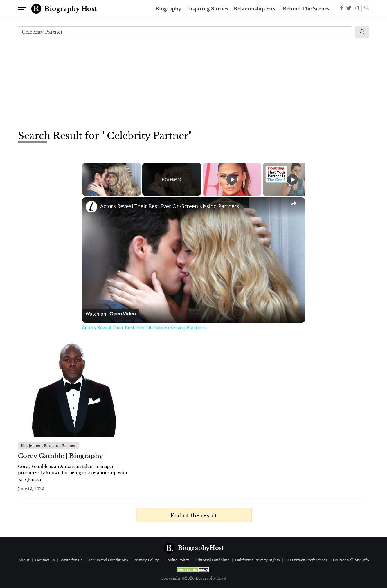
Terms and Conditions (108, 560)
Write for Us (71, 560)
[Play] (232, 179)
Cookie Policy (177, 560)
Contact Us (45, 560)
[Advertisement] (194, 83)
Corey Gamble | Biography (61, 456)
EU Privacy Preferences (306, 560)
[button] (365, 9)
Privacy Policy (146, 560)
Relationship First (255, 9)
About (24, 560)
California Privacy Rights (257, 560)
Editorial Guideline (212, 560)
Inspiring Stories (207, 9)
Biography (168, 9)
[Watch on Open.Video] (111, 314)
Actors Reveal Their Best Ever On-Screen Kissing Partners (170, 206)
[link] (91, 207)
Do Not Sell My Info (351, 560)
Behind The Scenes (306, 9)
